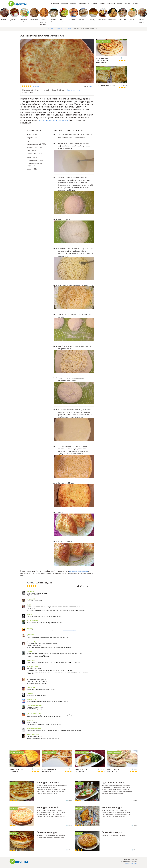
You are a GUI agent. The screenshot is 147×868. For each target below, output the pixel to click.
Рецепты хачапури (103, 42)
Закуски (94, 4)
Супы (135, 4)
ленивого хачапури (69, 630)
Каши (103, 4)
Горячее (65, 4)
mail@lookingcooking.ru (131, 863)
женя (90, 86)
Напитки (111, 4)
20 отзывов (36, 87)
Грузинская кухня (74, 90)
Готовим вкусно (19, 861)
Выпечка (55, 4)
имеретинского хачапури (79, 571)
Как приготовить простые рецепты (18, 4)
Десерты (74, 4)
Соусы (128, 4)
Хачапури (13, 784)
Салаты (120, 4)
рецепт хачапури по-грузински (53, 120)
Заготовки (84, 4)
